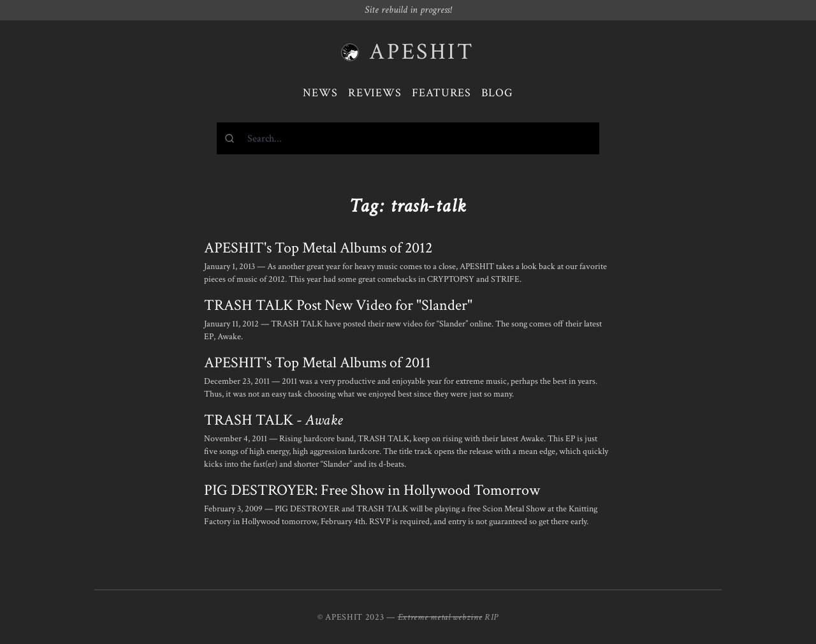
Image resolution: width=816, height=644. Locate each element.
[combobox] (408, 138)
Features (441, 93)
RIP (492, 617)
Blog (497, 93)
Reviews (375, 93)
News (320, 93)
